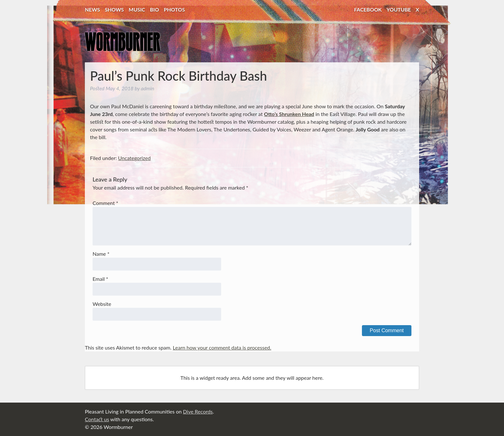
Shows (114, 9)
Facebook (368, 9)
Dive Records (198, 411)
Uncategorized (134, 158)
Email (100, 279)
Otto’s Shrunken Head (289, 114)
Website (102, 304)
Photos (175, 9)
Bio (154, 9)
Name (101, 254)
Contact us (97, 419)
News (92, 9)
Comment (105, 203)
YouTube (399, 9)
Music (137, 9)
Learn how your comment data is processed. (222, 347)
